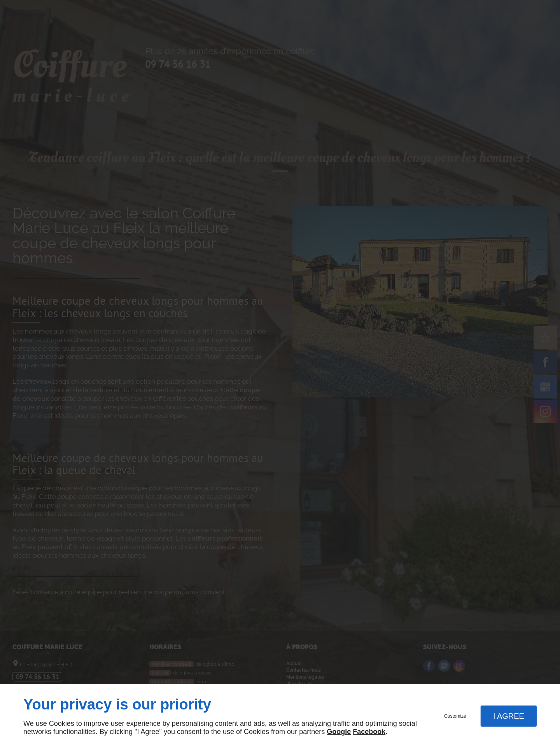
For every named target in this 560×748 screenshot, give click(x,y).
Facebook (369, 732)
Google (339, 732)
